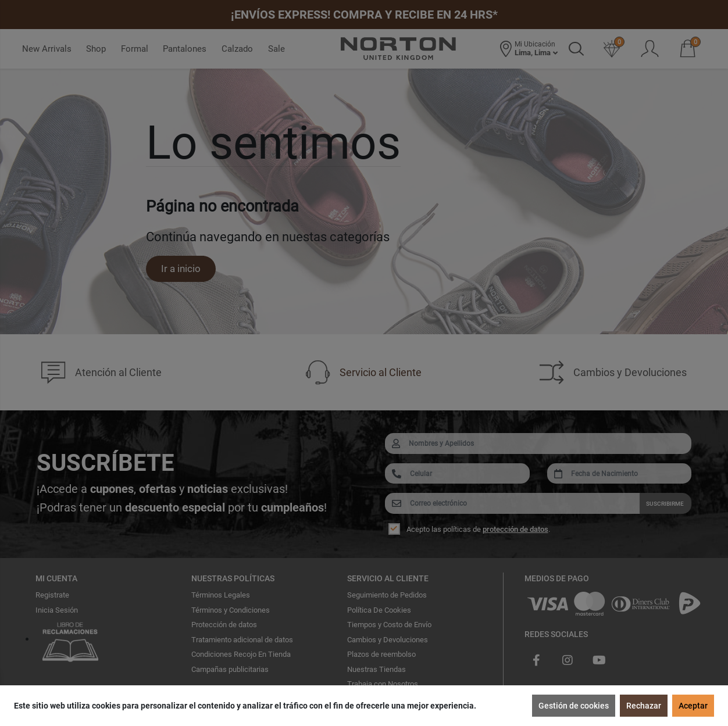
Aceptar (693, 706)
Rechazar (644, 706)
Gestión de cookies (574, 706)
